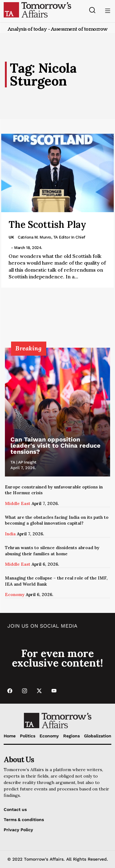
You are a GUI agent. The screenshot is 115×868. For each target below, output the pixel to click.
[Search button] (92, 10)
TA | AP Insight (23, 462)
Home (10, 736)
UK (11, 237)
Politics (28, 736)
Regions (71, 736)
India (10, 534)
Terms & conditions (24, 820)
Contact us (15, 809)
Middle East (18, 503)
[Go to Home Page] (37, 10)
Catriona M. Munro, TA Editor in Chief (52, 237)
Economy (15, 595)
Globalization (98, 736)
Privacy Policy (18, 830)
